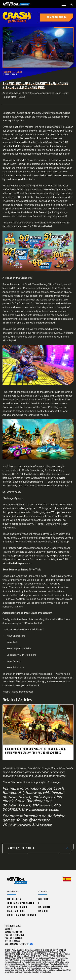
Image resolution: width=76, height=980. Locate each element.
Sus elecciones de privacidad (18, 944)
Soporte (9, 929)
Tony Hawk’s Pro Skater (20, 903)
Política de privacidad (15, 935)
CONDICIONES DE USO (13, 932)
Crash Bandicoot (16, 911)
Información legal (13, 926)
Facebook (43, 899)
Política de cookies (13, 938)
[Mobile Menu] (64, 4)
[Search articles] (71, 4)
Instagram (44, 907)
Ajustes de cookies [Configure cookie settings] (12, 941)
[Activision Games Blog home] (17, 881)
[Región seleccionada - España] (67, 879)
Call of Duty (14, 899)
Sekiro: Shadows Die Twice (21, 915)
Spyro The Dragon (17, 907)
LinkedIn (43, 911)
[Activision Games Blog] (16, 4)
